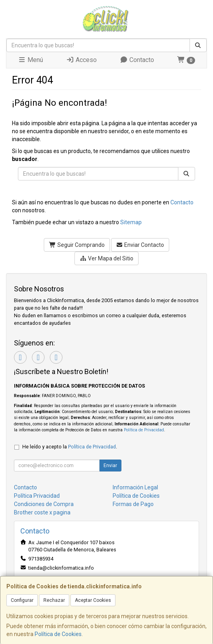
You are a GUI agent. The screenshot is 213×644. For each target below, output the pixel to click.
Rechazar (54, 600)
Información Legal (135, 487)
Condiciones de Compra (44, 504)
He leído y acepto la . (70, 447)
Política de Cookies (58, 634)
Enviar (110, 466)
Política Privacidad (37, 496)
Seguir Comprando (77, 245)
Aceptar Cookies (93, 600)
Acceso (81, 60)
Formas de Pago (133, 504)
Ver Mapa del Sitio (106, 258)
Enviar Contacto (140, 245)
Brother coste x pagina (42, 512)
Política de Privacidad (144, 430)
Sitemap (131, 222)
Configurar (22, 600)
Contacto (137, 60)
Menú (30, 60)
